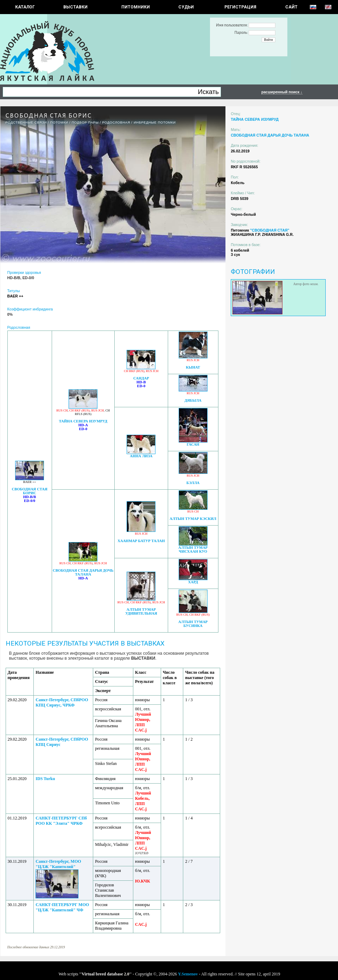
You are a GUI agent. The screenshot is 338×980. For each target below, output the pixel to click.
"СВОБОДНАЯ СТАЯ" (270, 230)
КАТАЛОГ (25, 7)
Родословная (116, 122)
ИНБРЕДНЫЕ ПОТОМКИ (155, 122)
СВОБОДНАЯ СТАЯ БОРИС (29, 491)
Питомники (136, 7)
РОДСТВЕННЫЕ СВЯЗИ (26, 122)
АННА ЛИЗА (141, 456)
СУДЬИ (186, 7)
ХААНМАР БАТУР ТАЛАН (141, 541)
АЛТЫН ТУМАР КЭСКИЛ (193, 519)
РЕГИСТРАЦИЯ (240, 7)
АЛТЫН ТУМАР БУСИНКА (193, 624)
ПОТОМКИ (59, 122)
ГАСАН (193, 444)
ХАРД (193, 582)
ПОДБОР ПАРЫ (85, 122)
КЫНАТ (193, 367)
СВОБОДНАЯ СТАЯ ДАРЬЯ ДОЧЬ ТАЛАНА (83, 572)
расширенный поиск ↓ (282, 92)
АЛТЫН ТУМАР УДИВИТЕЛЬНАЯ (141, 611)
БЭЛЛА (193, 483)
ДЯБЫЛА (193, 400)
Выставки (75, 7)
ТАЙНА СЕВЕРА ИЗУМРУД (83, 421)
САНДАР (141, 378)
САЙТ (291, 7)
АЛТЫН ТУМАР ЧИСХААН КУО (193, 549)
